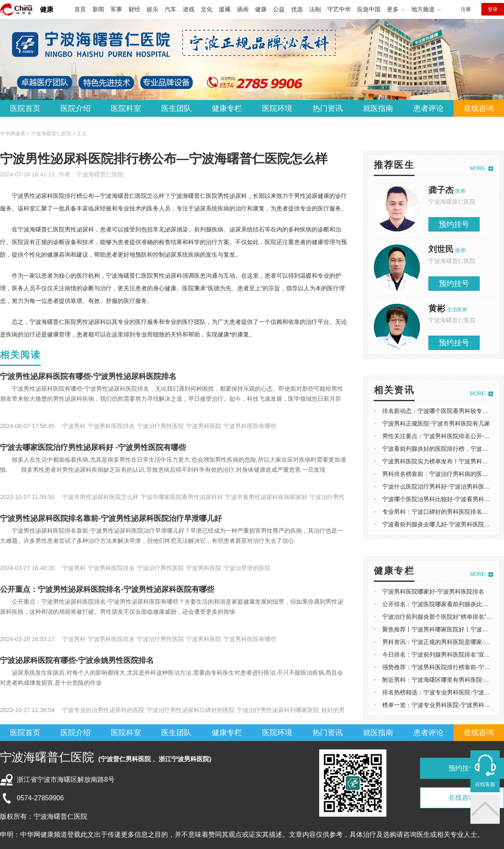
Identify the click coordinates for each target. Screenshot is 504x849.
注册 (466, 9)
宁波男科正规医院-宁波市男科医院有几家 (436, 423)
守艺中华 (339, 9)
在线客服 (485, 784)
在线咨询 (479, 108)
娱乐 (152, 9)
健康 (47, 9)
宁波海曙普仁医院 (100, 174)
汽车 (171, 9)
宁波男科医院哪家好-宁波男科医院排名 (433, 591)
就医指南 (378, 108)
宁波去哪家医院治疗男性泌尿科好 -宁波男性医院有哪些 (93, 447)
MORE (478, 168)
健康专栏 (227, 108)
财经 (134, 9)
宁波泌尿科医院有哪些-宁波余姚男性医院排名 (77, 660)
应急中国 (369, 9)
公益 (279, 9)
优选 (297, 9)
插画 (243, 9)
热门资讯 (328, 108)
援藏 (225, 9)
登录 (493, 9)
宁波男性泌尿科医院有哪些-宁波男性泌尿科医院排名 (88, 376)
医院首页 (25, 108)
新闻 (98, 9)
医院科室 (126, 108)
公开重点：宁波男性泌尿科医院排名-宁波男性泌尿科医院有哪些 (107, 589)
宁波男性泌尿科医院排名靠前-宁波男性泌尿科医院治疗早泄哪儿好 (111, 518)
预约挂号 (454, 224)
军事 (116, 9)
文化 (207, 9)
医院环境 (277, 108)
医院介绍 (76, 108)
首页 (80, 9)
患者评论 (428, 108)
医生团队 (176, 108)
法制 (315, 9)
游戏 (189, 9)
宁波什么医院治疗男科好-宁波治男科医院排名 (442, 486)
